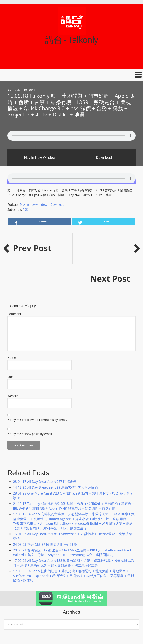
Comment (16, 283)
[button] (71, 75)
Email (11, 346)
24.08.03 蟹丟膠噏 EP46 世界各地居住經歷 (45, 514)
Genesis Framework (85, 634)
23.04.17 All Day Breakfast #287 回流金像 (45, 451)
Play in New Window (40, 157)
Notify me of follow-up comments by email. (37, 389)
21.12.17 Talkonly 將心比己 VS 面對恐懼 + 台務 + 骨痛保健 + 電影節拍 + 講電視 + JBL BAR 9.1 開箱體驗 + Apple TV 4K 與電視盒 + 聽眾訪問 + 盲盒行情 (74, 475)
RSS (25, 210)
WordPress (106, 634)
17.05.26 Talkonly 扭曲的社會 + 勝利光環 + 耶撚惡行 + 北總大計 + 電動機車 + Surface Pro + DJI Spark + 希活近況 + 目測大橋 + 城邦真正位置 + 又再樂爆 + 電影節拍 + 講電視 (73, 545)
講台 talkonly (20, 616)
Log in (118, 634)
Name (12, 327)
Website (13, 365)
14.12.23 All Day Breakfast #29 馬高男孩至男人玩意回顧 (56, 457)
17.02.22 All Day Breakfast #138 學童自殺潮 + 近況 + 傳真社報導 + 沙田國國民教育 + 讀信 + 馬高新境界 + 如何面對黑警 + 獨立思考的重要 (74, 532)
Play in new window (33, 205)
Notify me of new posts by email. (30, 403)
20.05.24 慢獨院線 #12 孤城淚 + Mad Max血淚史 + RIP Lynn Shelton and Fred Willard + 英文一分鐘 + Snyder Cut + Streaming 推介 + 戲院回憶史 (72, 522)
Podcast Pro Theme (57, 634)
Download (104, 157)
